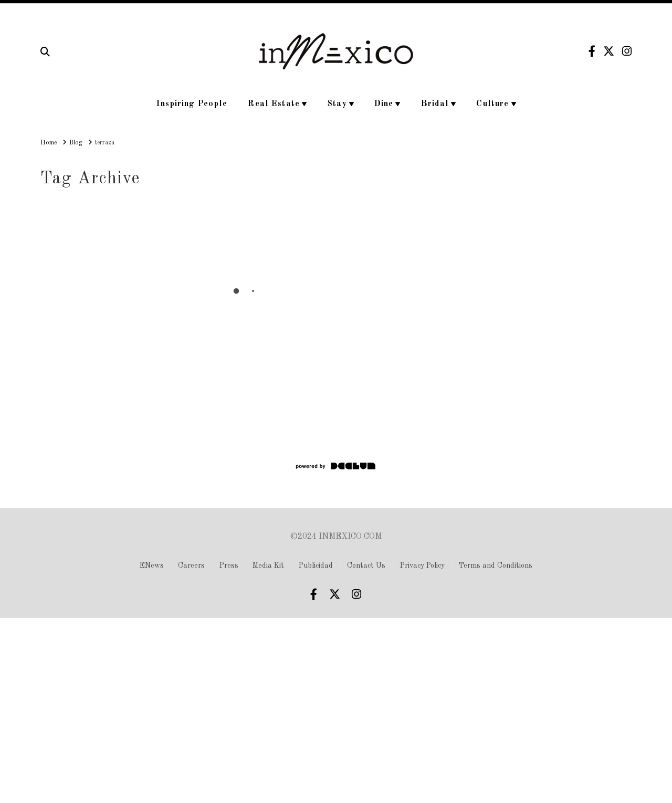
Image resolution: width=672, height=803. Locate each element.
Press (229, 566)
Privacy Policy (422, 566)
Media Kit (268, 566)
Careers (191, 566)
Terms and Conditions (496, 566)
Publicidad (316, 566)
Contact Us (366, 566)
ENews (152, 566)
